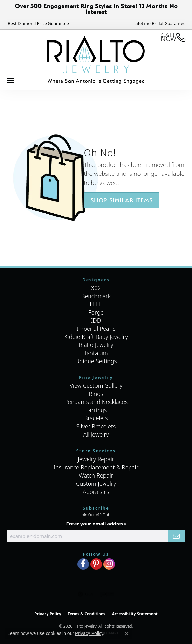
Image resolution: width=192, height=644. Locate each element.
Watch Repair (96, 475)
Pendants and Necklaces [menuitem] (96, 402)
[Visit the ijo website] (107, 594)
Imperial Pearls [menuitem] (96, 329)
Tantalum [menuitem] (96, 353)
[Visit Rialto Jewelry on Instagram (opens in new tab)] (109, 564)
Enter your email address (96, 524)
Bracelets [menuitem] (96, 418)
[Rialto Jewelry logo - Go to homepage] (96, 60)
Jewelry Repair (96, 459)
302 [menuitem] (96, 288)
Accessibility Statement (135, 614)
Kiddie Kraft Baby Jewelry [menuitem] (96, 337)
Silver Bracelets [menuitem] (96, 426)
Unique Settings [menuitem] (96, 361)
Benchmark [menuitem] (96, 296)
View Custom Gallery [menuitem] (96, 385)
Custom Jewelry (96, 483)
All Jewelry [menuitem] (96, 434)
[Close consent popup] (127, 634)
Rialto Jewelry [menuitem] (96, 345)
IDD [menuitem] (96, 320)
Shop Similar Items (122, 200)
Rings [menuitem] (96, 394)
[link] (38, 24)
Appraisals (96, 492)
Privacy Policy (48, 614)
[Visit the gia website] (86, 594)
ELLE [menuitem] (96, 304)
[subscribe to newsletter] (177, 536)
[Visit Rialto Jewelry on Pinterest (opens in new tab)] (96, 564)
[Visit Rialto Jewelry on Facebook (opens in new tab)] (83, 564)
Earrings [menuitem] (96, 410)
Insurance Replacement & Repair (96, 467)
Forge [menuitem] (96, 312)
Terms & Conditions (87, 614)
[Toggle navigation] (14, 83)
